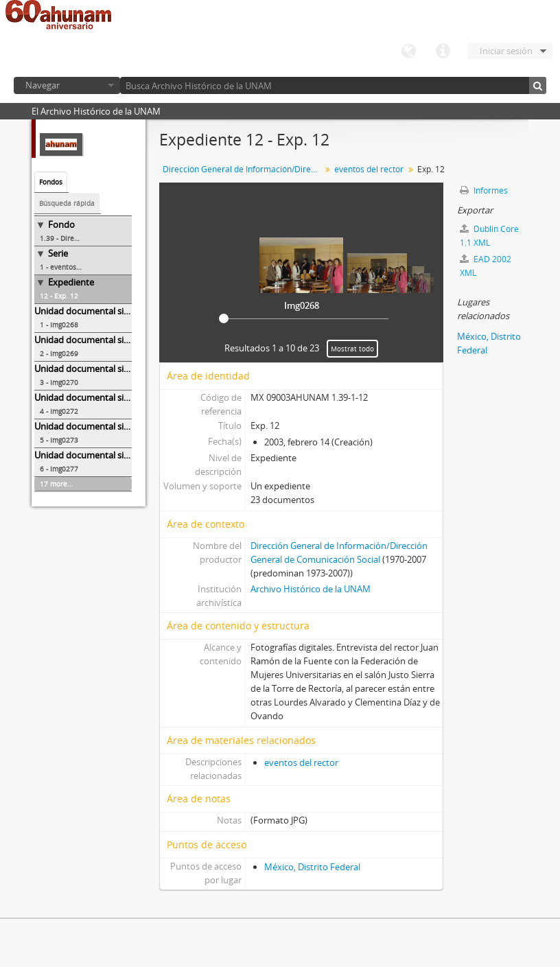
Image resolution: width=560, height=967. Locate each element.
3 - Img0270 (59, 382)
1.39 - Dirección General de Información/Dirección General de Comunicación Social (86, 238)
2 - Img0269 (59, 353)
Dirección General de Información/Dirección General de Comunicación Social (243, 169)
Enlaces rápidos (443, 51)
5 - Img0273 (59, 440)
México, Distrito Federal (312, 867)
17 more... (57, 484)
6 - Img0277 (59, 469)
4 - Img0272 (59, 411)
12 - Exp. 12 (59, 296)
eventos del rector (369, 169)
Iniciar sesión (506, 51)
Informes (484, 190)
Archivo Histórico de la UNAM (311, 589)
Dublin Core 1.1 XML (489, 236)
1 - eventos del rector (75, 267)
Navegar (43, 85)
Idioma (408, 51)
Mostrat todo (352, 349)
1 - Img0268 (59, 325)
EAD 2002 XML (486, 266)
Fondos (51, 182)
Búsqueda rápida (67, 203)
